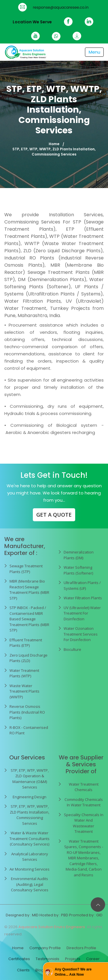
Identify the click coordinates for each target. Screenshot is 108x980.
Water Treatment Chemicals (84, 787)
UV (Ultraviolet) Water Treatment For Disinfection (82, 613)
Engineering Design (30, 797)
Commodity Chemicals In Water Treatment (84, 802)
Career (93, 959)
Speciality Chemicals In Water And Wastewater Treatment (84, 823)
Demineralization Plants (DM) (79, 555)
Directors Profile (81, 948)
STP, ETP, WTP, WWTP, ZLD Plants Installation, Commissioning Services (30, 815)
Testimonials (48, 959)
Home (54, 144)
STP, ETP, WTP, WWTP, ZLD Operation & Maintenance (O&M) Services (30, 779)
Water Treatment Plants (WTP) (24, 673)
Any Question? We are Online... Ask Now (73, 972)
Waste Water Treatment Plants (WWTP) (24, 691)
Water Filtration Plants (83, 598)
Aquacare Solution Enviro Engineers (52, 927)
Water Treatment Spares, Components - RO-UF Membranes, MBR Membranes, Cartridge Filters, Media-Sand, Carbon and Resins (84, 858)
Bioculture (72, 649)
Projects (73, 959)
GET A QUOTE (54, 515)
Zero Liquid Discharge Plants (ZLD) (29, 658)
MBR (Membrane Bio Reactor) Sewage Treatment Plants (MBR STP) (29, 590)
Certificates (19, 959)
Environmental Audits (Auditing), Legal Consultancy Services (30, 884)
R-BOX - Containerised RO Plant (29, 730)
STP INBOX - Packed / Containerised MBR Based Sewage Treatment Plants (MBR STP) (29, 619)
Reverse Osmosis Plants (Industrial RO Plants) (27, 712)
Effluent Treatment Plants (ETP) (26, 643)
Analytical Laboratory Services (30, 857)
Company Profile (45, 948)
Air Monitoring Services (30, 869)
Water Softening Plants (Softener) (78, 570)
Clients (23, 970)
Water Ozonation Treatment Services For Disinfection (81, 634)
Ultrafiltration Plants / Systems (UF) (82, 585)
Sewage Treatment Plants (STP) (26, 569)
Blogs (41, 970)
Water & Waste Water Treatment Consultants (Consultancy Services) (30, 838)
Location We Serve (32, 22)
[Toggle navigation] (94, 52)
